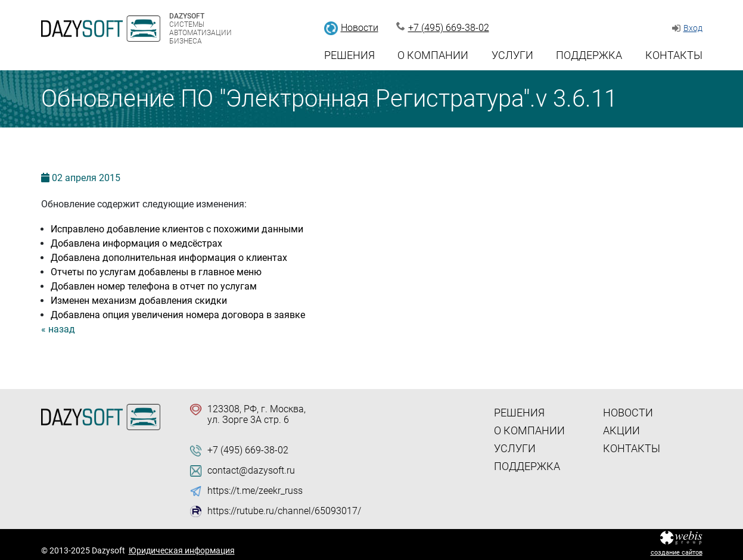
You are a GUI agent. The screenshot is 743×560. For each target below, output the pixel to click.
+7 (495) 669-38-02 (449, 28)
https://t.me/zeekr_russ (255, 491)
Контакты (674, 55)
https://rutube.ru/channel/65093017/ (284, 511)
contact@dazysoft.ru (251, 471)
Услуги (512, 55)
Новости (360, 28)
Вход (693, 28)
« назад (58, 329)
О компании (433, 55)
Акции (621, 430)
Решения (349, 55)
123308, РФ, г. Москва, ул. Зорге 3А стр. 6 (257, 415)
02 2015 (86, 178)
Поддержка (589, 55)
